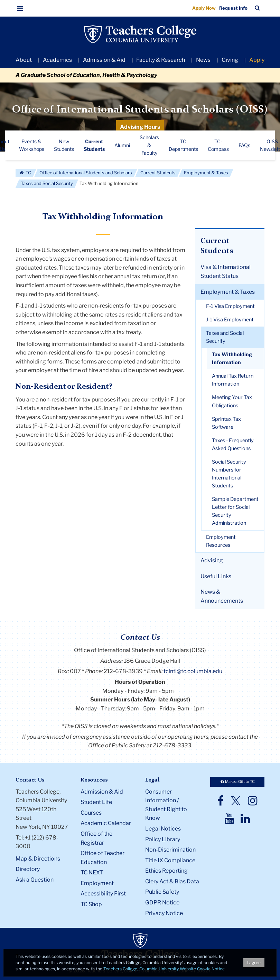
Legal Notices (163, 829)
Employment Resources (221, 541)
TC (25, 173)
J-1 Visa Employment (230, 320)
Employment (97, 883)
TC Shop (91, 904)
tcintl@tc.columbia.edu (193, 671)
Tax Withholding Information (232, 358)
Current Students (158, 173)
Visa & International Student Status (226, 271)
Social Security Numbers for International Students (229, 474)
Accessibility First (103, 894)
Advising (212, 560)
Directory (28, 869)
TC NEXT (92, 872)
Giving (230, 60)
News (203, 60)
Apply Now (204, 8)
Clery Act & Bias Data (172, 881)
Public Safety (162, 892)
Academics (57, 60)
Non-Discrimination (170, 850)
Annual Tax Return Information (233, 380)
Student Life (96, 802)
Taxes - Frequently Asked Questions (233, 444)
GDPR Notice (162, 903)
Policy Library (163, 839)
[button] (20, 8)
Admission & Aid (104, 60)
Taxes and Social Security (47, 183)
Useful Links (216, 576)
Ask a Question (35, 880)
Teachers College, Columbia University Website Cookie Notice (164, 969)
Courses (91, 813)
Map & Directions (38, 859)
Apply (257, 60)
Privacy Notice (164, 913)
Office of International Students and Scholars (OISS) (140, 110)
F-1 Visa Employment (230, 306)
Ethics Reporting (166, 871)
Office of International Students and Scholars (86, 173)
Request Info (233, 8)
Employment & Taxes (206, 173)
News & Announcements (222, 596)
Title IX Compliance (170, 860)
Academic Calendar (106, 823)
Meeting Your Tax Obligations (232, 401)
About (24, 60)
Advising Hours (140, 127)
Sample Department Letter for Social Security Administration (235, 511)
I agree (254, 963)
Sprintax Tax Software (226, 423)
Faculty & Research (161, 60)
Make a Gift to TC (237, 782)
